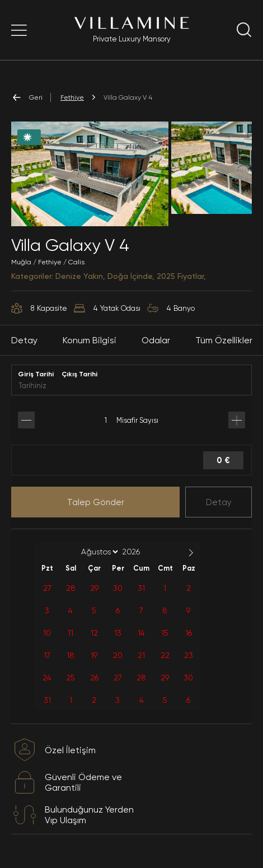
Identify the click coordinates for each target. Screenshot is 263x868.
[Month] (98, 552)
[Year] (140, 552)
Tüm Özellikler (224, 340)
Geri (27, 97)
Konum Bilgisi (90, 340)
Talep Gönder (96, 502)
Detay (219, 502)
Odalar (156, 340)
